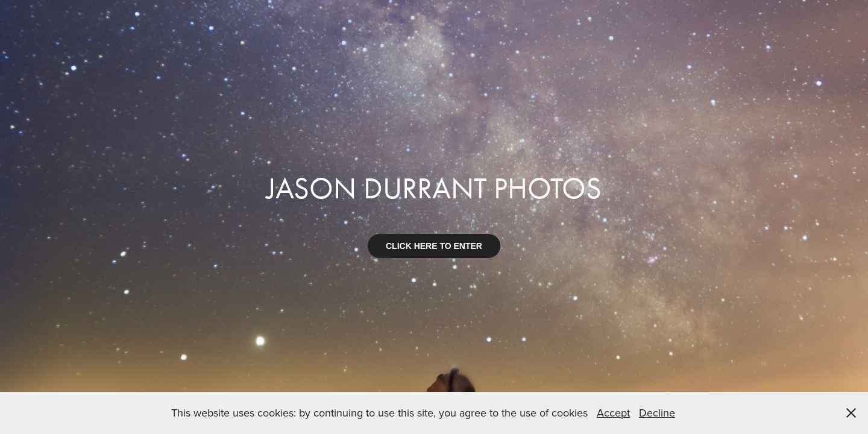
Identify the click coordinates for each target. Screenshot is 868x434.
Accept (613, 413)
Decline (657, 413)
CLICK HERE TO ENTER (434, 246)
